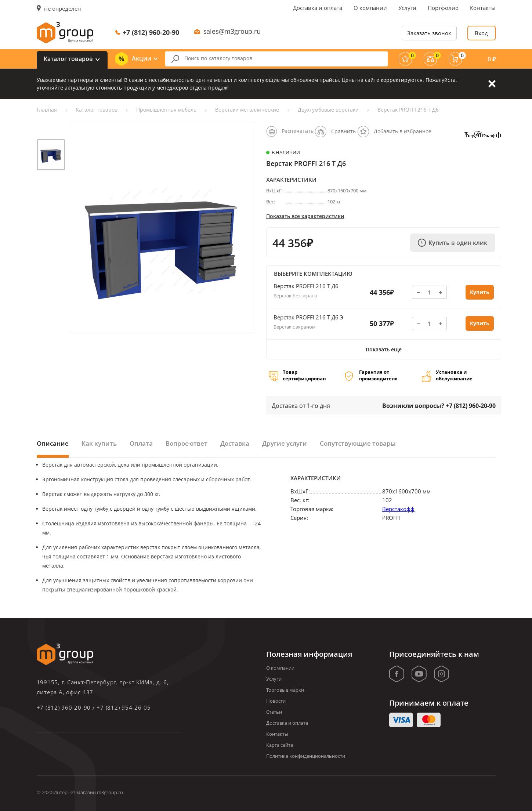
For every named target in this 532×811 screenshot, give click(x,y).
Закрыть (492, 84)
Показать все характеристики (305, 216)
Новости (276, 701)
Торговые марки (285, 690)
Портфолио (443, 8)
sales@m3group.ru (232, 31)
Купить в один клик (453, 243)
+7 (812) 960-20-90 (151, 32)
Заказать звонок (429, 33)
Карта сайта (280, 745)
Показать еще (384, 349)
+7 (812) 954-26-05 (124, 707)
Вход (481, 33)
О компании (370, 8)
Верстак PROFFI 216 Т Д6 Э (308, 317)
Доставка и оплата (318, 8)
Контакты (483, 8)
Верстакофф (398, 509)
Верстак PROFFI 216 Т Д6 (306, 286)
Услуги (407, 8)
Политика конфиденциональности (306, 756)
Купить (480, 292)
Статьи (274, 712)
